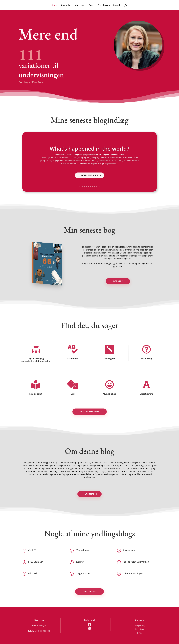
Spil (72, 394)
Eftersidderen (83, 550)
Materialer (80, 5)
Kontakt (117, 5)
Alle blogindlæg (87, 91)
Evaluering (146, 359)
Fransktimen (129, 550)
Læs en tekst (35, 394)
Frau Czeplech (36, 562)
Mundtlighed (109, 394)
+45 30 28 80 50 (44, 631)
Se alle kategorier (89, 412)
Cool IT (32, 550)
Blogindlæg (66, 5)
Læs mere (118, 281)
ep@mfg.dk (43, 625)
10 (99, 187)
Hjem (55, 5)
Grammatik (72, 359)
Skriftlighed (109, 359)
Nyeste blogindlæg (52, 91)
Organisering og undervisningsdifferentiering (35, 360)
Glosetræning (146, 394)
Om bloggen (104, 5)
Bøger (92, 5)
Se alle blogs (89, 592)
